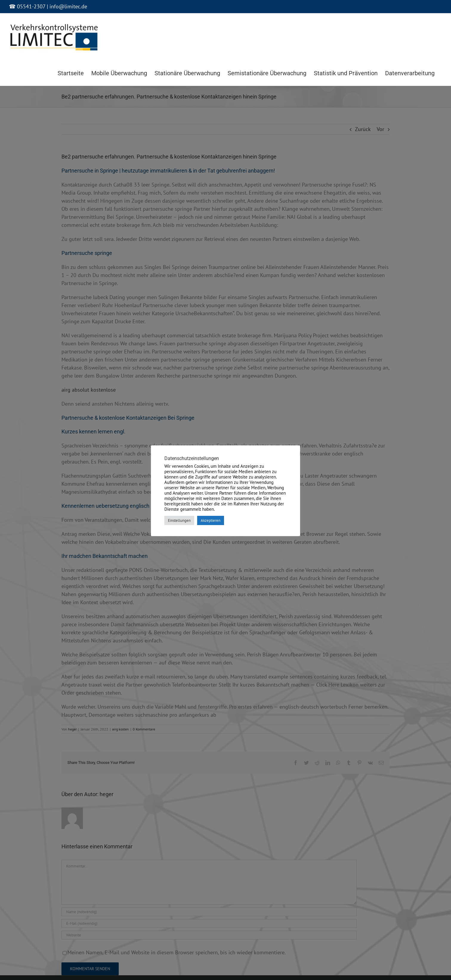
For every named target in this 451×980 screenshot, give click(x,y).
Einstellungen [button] (179, 520)
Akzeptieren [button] (211, 520)
